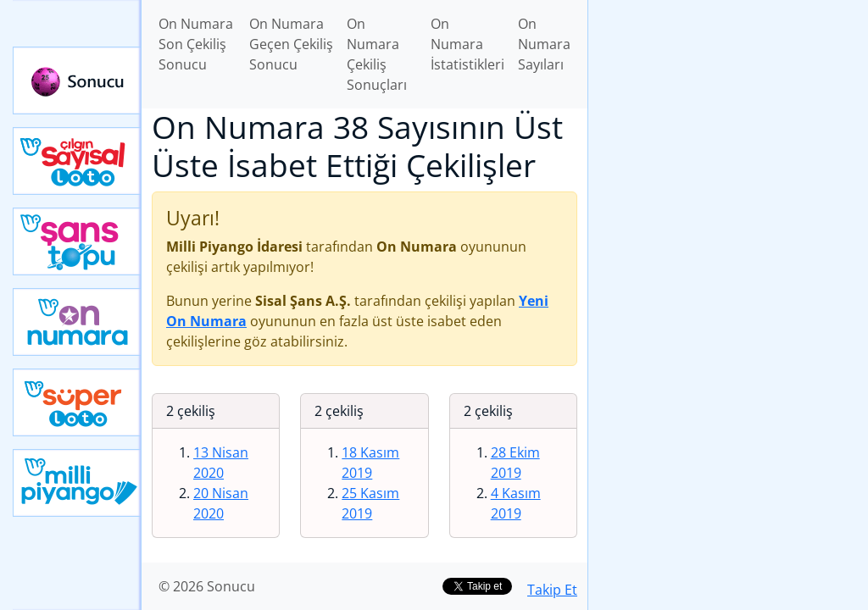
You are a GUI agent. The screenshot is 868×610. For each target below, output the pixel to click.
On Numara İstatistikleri (467, 44)
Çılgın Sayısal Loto (77, 161)
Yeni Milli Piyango (77, 483)
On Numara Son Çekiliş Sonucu (196, 44)
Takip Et (552, 590)
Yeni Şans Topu (77, 241)
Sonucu (77, 80)
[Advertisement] (728, 119)
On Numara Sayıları (544, 44)
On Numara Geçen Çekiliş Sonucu (291, 44)
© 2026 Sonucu (207, 586)
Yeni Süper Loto (77, 402)
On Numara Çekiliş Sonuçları (377, 54)
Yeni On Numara (77, 322)
